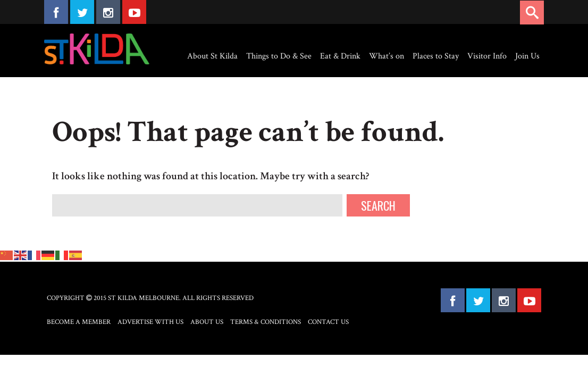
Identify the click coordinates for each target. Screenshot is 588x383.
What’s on (387, 56)
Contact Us (328, 322)
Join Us (527, 56)
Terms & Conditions (266, 322)
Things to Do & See (279, 56)
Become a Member (79, 322)
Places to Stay (436, 56)
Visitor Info (487, 56)
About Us (207, 322)
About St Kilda (212, 56)
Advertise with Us (150, 322)
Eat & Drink (340, 56)
